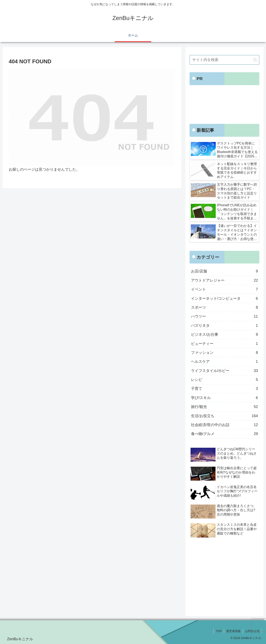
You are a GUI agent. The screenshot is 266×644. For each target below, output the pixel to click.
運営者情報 (233, 631)
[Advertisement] (224, 106)
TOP (219, 631)
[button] (255, 60)
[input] (224, 60)
